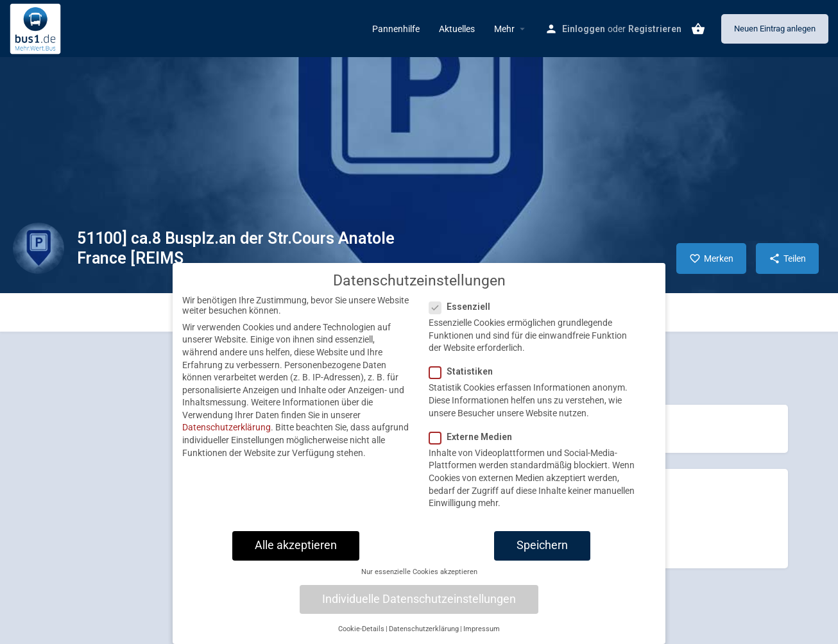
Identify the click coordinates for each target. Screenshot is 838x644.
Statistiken (465, 381)
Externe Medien (475, 446)
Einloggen (584, 29)
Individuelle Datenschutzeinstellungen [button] (419, 608)
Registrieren (655, 29)
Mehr (504, 29)
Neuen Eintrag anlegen (775, 29)
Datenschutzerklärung (227, 437)
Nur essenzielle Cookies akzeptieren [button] (419, 581)
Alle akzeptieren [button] (296, 554)
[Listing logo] (38, 248)
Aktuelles (457, 29)
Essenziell (464, 316)
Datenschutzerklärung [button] (424, 638)
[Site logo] (37, 28)
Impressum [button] (482, 638)
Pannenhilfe (396, 29)
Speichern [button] (542, 554)
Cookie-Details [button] (361, 638)
